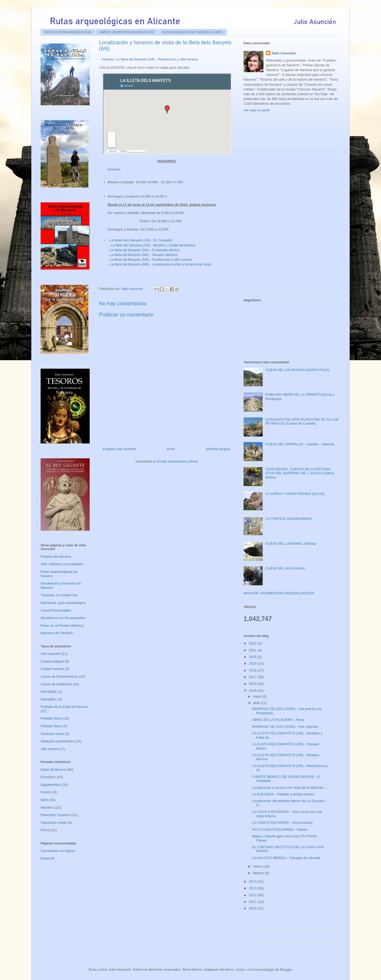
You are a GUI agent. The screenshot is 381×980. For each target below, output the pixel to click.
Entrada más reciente (119, 449)
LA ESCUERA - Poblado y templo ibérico (283, 794)
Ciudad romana (52, 669)
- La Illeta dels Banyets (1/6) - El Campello (140, 240)
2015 (253, 691)
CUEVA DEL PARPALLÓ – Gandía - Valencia (300, 444)
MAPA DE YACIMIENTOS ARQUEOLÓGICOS (127, 32)
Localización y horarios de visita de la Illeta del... (289, 788)
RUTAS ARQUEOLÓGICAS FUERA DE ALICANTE (192, 32)
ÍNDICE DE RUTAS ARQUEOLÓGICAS (68, 32)
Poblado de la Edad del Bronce (64, 707)
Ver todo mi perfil (257, 110)
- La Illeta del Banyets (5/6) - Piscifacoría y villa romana (150, 260)
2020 (253, 657)
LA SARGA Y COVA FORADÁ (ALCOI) (295, 494)
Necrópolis (49, 692)
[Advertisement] (283, 206)
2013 (253, 888)
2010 (253, 908)
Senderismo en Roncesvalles (63, 618)
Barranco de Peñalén (57, 633)
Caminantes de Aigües (58, 851)
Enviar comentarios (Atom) (177, 461)
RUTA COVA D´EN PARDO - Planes (280, 829)
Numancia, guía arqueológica (63, 603)
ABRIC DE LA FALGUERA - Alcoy (278, 720)
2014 (253, 881)
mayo (258, 696)
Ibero (45, 800)
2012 (253, 895)
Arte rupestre (51, 654)
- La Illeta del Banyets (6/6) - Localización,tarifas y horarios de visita (159, 264)
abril (257, 703)
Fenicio (46, 792)
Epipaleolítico (51, 785)
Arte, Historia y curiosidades (62, 564)
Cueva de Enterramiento (59, 676)
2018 (253, 670)
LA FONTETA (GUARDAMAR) (289, 519)
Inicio (171, 449)
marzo (258, 866)
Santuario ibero (52, 734)
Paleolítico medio (54, 823)
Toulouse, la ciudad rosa (59, 595)
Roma (45, 830)
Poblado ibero (51, 718)
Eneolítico (48, 777)
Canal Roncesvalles (56, 610)
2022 (253, 643)
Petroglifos (49, 699)
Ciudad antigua (52, 661)
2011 (253, 902)
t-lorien (240, 970)
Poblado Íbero (51, 726)
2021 (253, 650)
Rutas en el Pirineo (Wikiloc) (62, 626)
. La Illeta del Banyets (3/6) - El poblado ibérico (144, 250)
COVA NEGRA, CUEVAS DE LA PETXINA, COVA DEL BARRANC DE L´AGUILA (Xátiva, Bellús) (300, 473)
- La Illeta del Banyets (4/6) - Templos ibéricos (143, 255)
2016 (253, 684)
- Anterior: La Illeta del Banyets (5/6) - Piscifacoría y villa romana (149, 59)
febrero (259, 873)
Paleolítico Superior (56, 815)
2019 (253, 663)
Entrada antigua (218, 449)
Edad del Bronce (53, 770)
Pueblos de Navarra (56, 557)
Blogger (286, 970)
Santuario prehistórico (57, 741)
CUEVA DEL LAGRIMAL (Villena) (291, 544)
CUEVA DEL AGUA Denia (285, 568)
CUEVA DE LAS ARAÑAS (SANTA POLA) (297, 370)
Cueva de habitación (56, 684)
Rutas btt (47, 858)
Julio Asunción (284, 53)
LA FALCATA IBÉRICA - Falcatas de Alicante (286, 858)
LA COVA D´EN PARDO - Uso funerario (282, 823)
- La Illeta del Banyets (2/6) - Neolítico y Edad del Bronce (152, 245)
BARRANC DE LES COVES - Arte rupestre (285, 727)
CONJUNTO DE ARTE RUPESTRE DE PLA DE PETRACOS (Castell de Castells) (302, 422)
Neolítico (47, 807)
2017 (253, 677)
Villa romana (50, 749)
